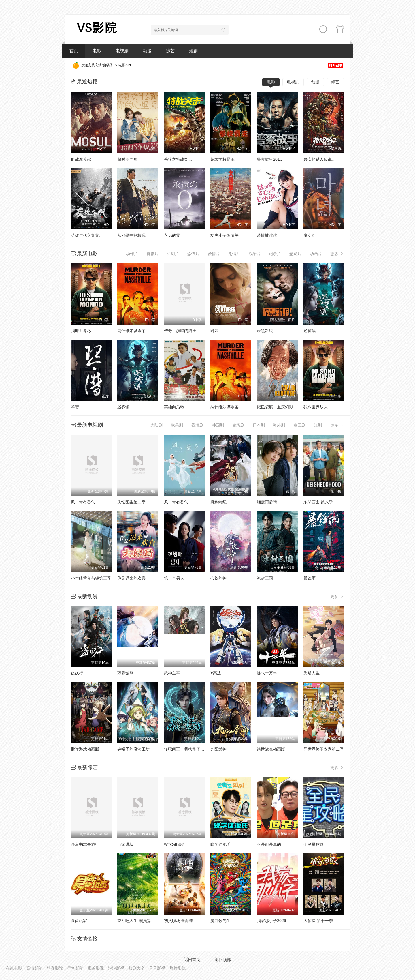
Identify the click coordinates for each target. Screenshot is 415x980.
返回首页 (192, 960)
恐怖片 (193, 254)
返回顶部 (223, 960)
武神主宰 (172, 673)
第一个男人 (174, 578)
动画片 (316, 254)
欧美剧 (177, 425)
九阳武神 (218, 749)
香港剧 (197, 425)
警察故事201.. (269, 159)
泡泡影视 (116, 968)
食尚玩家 (79, 921)
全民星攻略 (314, 844)
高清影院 (34, 968)
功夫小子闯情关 (225, 235)
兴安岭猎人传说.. (319, 159)
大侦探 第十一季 (318, 921)
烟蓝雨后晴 (267, 502)
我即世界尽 (81, 331)
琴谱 (75, 407)
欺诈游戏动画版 (85, 749)
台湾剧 (238, 425)
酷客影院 (55, 968)
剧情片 (234, 254)
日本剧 (259, 425)
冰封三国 (265, 578)
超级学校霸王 (222, 159)
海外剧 (279, 425)
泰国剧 (299, 425)
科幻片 (173, 254)
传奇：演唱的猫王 (180, 331)
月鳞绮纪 (218, 502)
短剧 (193, 51)
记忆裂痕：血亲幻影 (275, 407)
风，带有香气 (83, 502)
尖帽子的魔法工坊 (133, 749)
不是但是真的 (269, 844)
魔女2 (309, 235)
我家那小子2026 (271, 921)
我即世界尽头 (316, 407)
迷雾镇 (310, 331)
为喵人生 (312, 673)
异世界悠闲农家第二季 (324, 749)
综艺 (170, 51)
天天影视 (157, 968)
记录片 (275, 254)
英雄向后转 (174, 407)
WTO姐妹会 (175, 844)
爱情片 (214, 254)
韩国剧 (218, 425)
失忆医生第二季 (131, 502)
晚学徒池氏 (220, 844)
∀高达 (216, 673)
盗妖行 (77, 673)
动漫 (147, 51)
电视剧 (122, 51)
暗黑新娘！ (267, 331)
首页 (74, 51)
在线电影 (14, 968)
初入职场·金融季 (179, 921)
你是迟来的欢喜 (131, 578)
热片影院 (178, 968)
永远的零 (172, 235)
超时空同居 (127, 159)
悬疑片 (295, 254)
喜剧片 (152, 254)
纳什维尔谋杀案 (131, 331)
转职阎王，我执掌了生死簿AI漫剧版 (196, 749)
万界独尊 (125, 673)
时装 (214, 331)
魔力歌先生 (220, 921)
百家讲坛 (125, 844)
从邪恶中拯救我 (131, 235)
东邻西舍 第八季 (318, 502)
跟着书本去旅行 (85, 844)
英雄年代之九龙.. (86, 235)
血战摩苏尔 (81, 159)
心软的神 (218, 578)
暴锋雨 (310, 578)
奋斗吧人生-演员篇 (134, 921)
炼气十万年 (267, 673)
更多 (337, 254)
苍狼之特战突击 (178, 159)
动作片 (132, 254)
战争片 (255, 254)
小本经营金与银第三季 (91, 578)
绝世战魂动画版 (271, 749)
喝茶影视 (96, 968)
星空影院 (75, 968)
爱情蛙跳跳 (267, 235)
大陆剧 (156, 425)
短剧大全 (137, 968)
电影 (97, 51)
